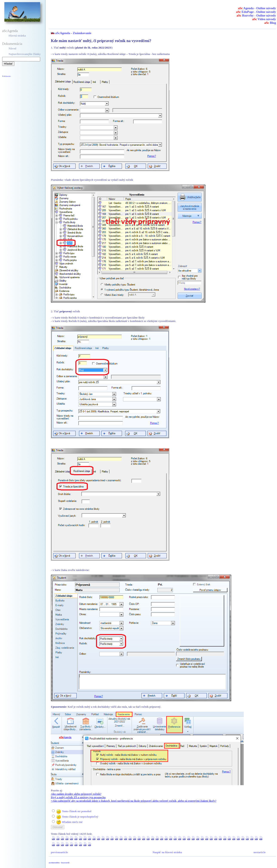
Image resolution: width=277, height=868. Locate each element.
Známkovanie (82, 33)
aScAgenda (10, 31)
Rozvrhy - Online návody (256, 15)
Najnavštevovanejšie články (25, 54)
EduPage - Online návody (256, 12)
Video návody (264, 19)
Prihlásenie (6, 76)
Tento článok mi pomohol (77, 811)
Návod (12, 48)
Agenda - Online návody (257, 8)
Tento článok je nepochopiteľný (80, 817)
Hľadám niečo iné (72, 822)
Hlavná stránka (17, 36)
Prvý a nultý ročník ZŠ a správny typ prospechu (78, 797)
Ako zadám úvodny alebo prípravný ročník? (76, 794)
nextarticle (260, 852)
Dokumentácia (12, 44)
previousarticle (59, 852)
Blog (270, 23)
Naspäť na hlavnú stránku (167, 852)
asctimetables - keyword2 (59, 863)
